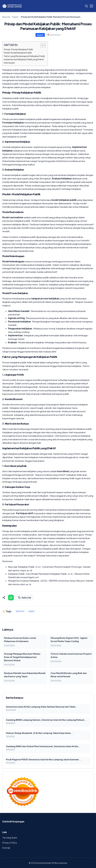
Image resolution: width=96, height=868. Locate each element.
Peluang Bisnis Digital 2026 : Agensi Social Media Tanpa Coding (69, 640)
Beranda (6, 17)
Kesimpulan (9, 63)
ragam (31, 611)
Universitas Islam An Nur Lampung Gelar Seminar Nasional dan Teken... (42, 707)
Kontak (6, 848)
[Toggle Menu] (91, 6)
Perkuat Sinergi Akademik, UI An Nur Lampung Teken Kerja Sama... (39, 733)
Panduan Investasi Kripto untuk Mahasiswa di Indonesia (20, 640)
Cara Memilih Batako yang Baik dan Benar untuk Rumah (69, 675)
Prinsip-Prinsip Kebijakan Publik (18, 49)
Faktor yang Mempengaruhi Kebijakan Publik (24, 56)
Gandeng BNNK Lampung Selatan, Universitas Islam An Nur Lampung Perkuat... (46, 720)
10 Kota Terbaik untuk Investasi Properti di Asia (71, 655)
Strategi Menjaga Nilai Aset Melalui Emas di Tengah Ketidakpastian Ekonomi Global (22, 657)
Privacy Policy (10, 843)
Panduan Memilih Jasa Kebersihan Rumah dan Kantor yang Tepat (25, 675)
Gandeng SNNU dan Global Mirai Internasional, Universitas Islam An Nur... (43, 746)
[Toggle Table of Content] (42, 45)
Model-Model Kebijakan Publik (18, 53)
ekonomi (20, 611)
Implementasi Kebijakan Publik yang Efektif (24, 59)
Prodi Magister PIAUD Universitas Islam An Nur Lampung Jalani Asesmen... (43, 759)
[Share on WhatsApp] (11, 598)
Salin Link (25, 598)
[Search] (86, 6)
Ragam (15, 17)
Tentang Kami (10, 838)
